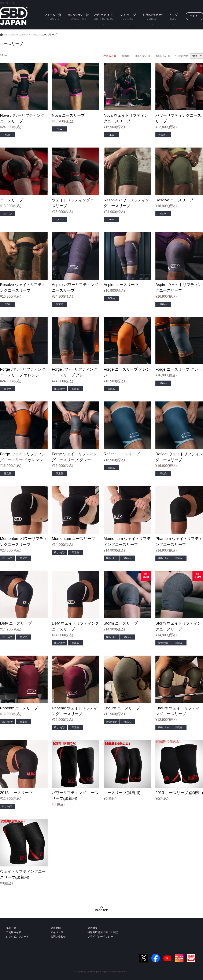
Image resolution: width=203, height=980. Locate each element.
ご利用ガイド (14, 932)
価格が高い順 (162, 56)
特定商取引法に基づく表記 (103, 932)
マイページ (57, 932)
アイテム (33, 35)
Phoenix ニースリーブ (19, 708)
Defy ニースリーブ (16, 623)
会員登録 (56, 928)
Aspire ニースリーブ (121, 285)
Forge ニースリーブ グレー (179, 369)
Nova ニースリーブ (68, 115)
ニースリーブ (11, 200)
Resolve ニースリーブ (174, 200)
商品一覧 (11, 928)
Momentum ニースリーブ (73, 539)
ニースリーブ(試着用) (122, 793)
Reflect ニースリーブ (122, 454)
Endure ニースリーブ (122, 708)
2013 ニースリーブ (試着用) (179, 793)
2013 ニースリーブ (16, 793)
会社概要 (93, 928)
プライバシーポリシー (100, 937)
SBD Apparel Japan (15, 35)
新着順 (126, 56)
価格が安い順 (142, 56)
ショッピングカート (17, 937)
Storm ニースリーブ (121, 623)
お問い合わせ (58, 937)
